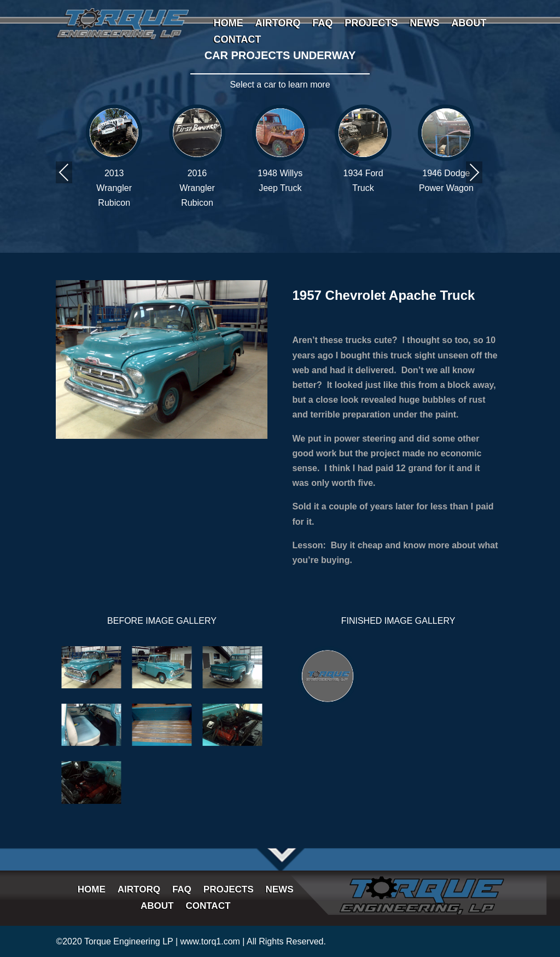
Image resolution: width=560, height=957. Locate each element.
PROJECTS (371, 24)
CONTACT (237, 40)
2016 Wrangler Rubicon (197, 188)
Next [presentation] (474, 172)
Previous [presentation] (64, 172)
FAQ (322, 24)
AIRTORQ (278, 24)
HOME (228, 24)
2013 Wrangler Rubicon (114, 188)
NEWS (424, 24)
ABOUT (469, 24)
